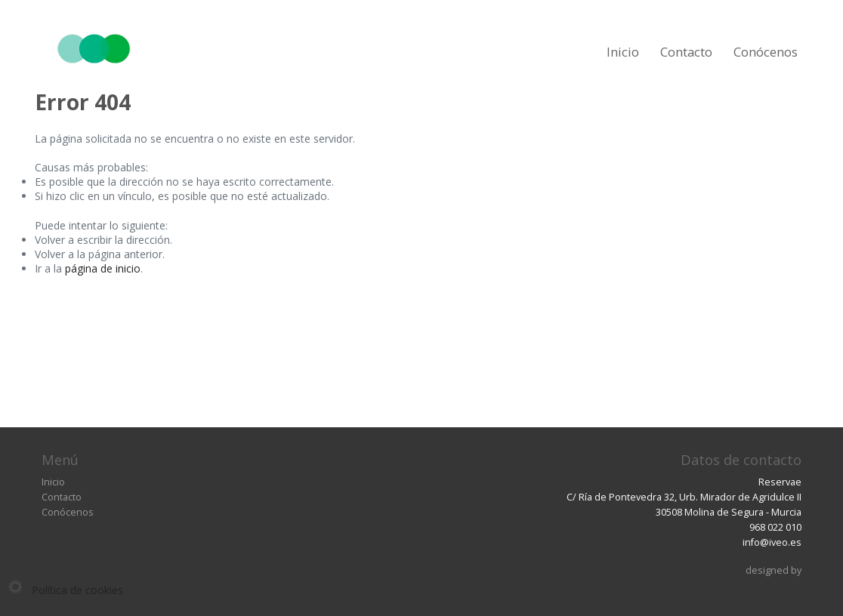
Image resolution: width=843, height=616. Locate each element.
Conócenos (766, 52)
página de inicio (103, 268)
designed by (774, 570)
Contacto (686, 52)
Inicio (623, 52)
